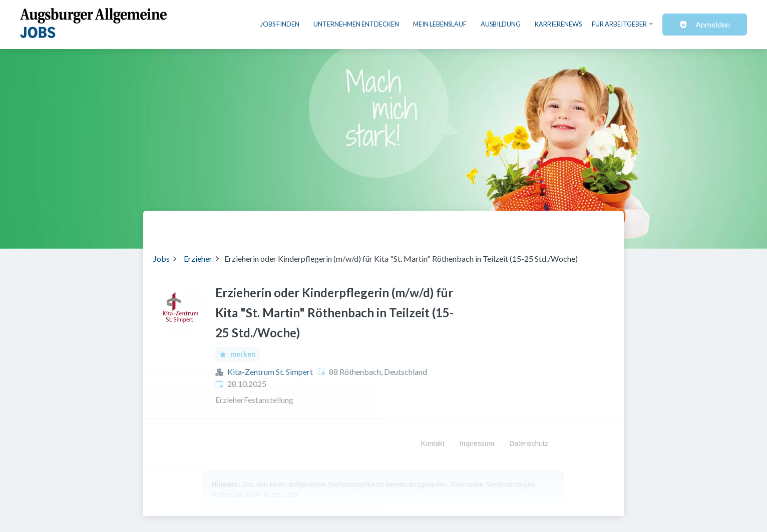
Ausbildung (501, 24)
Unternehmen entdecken (356, 24)
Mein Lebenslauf (440, 24)
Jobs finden (280, 24)
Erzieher (198, 258)
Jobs (161, 258)
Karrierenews (558, 24)
